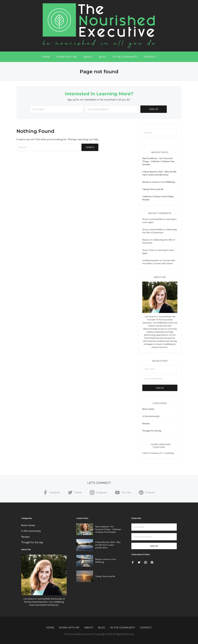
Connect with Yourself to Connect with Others (159, 262)
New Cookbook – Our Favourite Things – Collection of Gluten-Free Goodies (158, 161)
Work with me (67, 57)
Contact (150, 57)
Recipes (146, 423)
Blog (102, 57)
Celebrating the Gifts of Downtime (159, 231)
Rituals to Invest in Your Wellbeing (159, 182)
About (88, 57)
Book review (148, 409)
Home (46, 57)
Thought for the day (152, 431)
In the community (125, 57)
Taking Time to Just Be (153, 189)
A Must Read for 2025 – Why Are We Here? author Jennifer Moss (159, 173)
